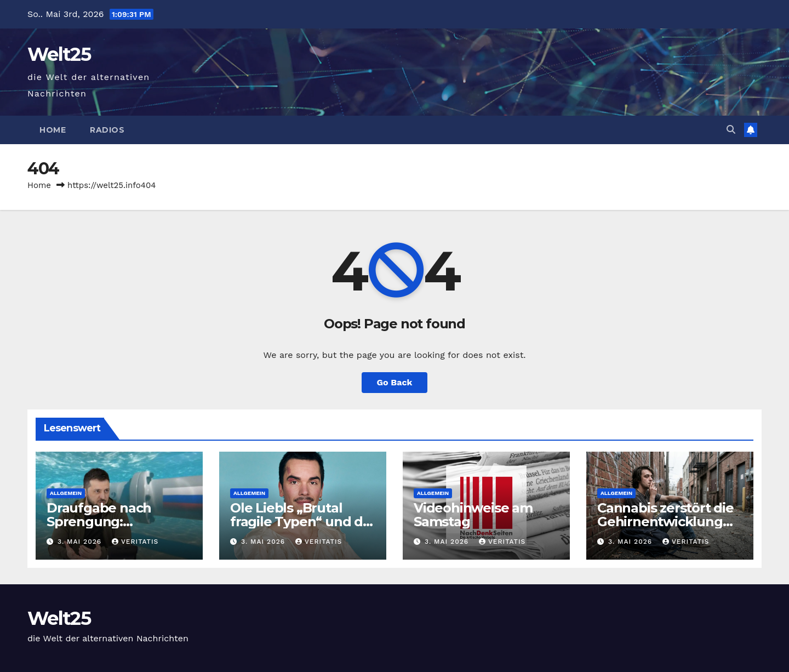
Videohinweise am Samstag (473, 515)
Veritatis (135, 542)
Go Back (395, 382)
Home (53, 130)
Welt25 (59, 54)
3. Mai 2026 (81, 542)
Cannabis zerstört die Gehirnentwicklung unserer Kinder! (665, 522)
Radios (107, 130)
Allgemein (66, 493)
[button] (731, 130)
